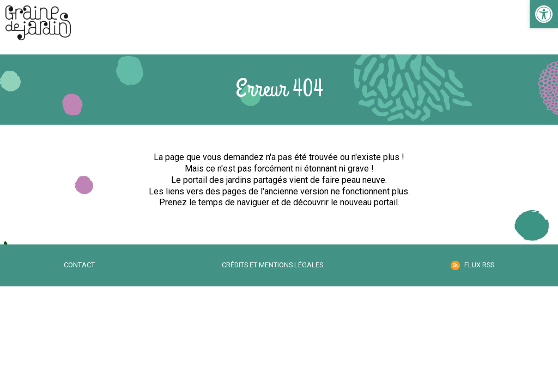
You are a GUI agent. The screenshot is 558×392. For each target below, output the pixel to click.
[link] (544, 14)
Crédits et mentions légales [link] (272, 265)
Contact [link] (79, 265)
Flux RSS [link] (479, 265)
